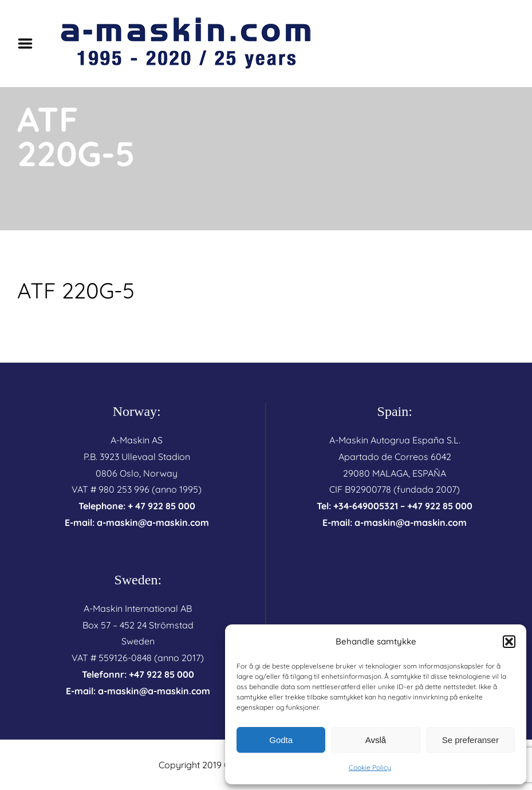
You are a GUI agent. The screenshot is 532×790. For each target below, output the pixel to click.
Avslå (376, 740)
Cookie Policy (370, 767)
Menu (29, 44)
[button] (509, 642)
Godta (281, 740)
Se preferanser (470, 740)
